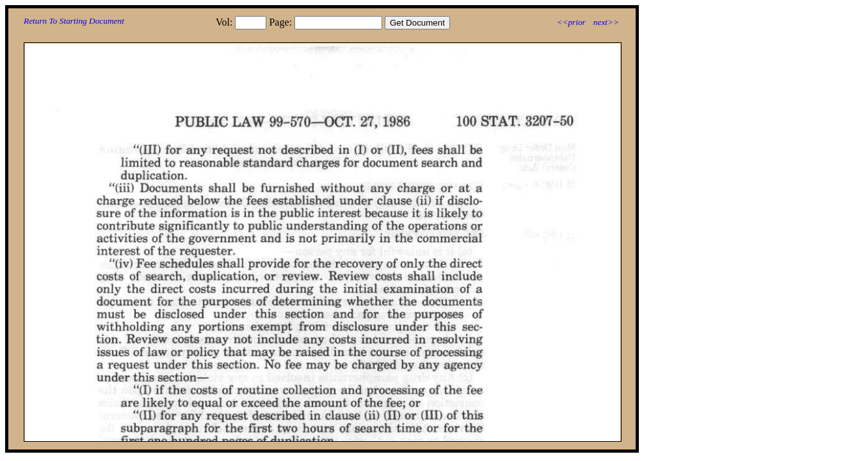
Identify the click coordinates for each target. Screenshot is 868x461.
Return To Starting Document (74, 21)
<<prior (571, 22)
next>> (606, 22)
